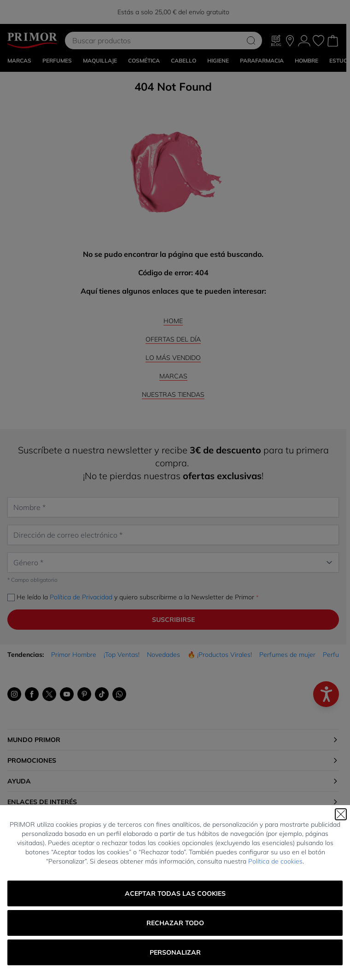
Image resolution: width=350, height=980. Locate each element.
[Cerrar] (341, 814)
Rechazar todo (175, 923)
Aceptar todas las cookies (175, 893)
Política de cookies (275, 861)
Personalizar (175, 952)
